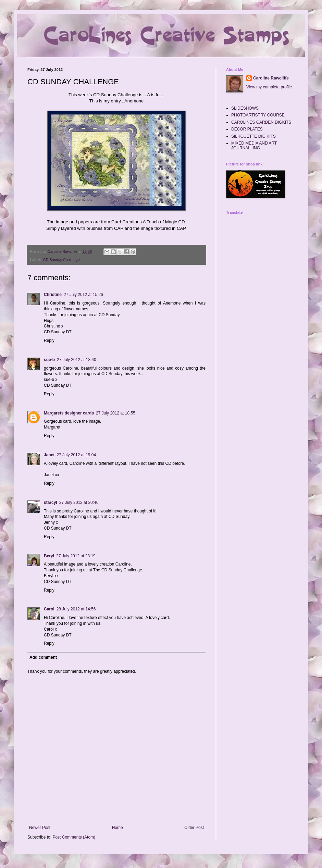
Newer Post (40, 828)
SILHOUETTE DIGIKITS (253, 136)
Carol (49, 609)
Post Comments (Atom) (74, 837)
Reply (49, 340)
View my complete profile (269, 87)
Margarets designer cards (69, 413)
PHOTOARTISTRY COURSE (258, 115)
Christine (53, 295)
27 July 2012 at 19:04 (76, 455)
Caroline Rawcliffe (271, 78)
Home (117, 828)
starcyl (51, 503)
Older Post (194, 828)
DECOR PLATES (247, 129)
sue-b (49, 360)
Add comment (43, 657)
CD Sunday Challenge (61, 260)
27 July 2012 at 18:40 (77, 360)
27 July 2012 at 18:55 (116, 413)
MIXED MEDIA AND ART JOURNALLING (254, 146)
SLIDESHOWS (245, 108)
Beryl (49, 556)
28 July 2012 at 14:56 (76, 609)
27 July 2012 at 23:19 (76, 556)
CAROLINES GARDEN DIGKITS (261, 122)
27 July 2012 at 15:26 (83, 295)
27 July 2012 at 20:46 (79, 503)
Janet (49, 455)
